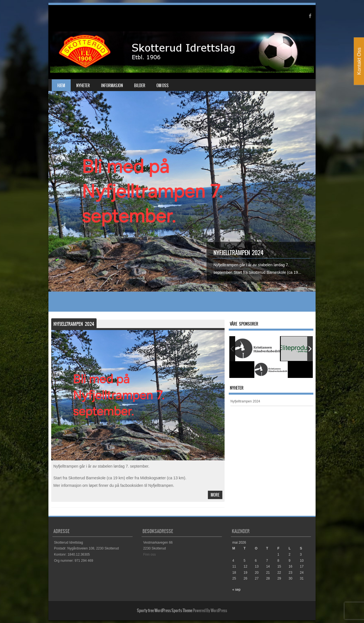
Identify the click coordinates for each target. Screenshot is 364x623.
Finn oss (149, 554)
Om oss (163, 85)
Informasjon (112, 85)
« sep (236, 590)
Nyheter (83, 85)
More (215, 495)
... (300, 272)
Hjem (61, 85)
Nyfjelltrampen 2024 (238, 253)
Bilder (140, 85)
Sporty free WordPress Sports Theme (165, 610)
